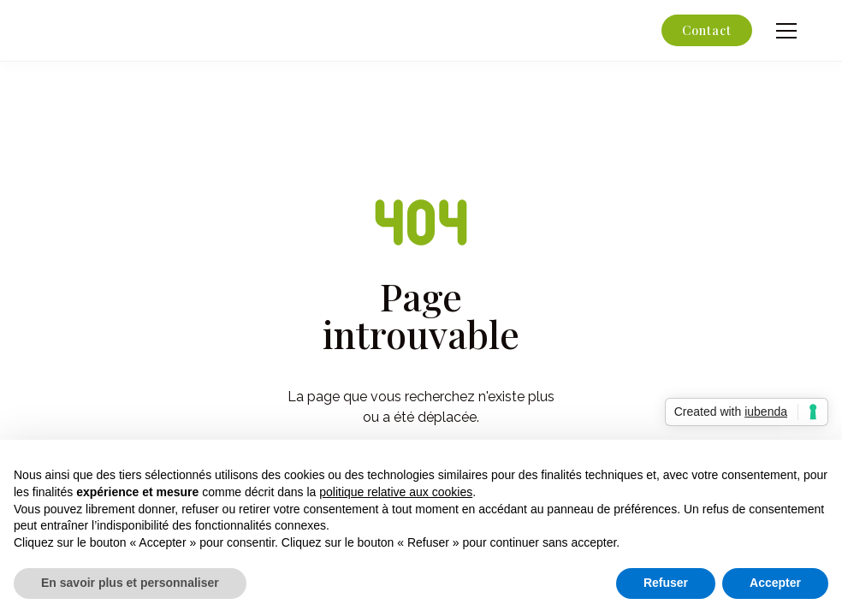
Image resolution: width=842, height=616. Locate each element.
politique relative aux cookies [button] (396, 492)
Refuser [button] (666, 583)
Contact (707, 30)
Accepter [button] (775, 583)
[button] (783, 31)
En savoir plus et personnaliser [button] (130, 583)
